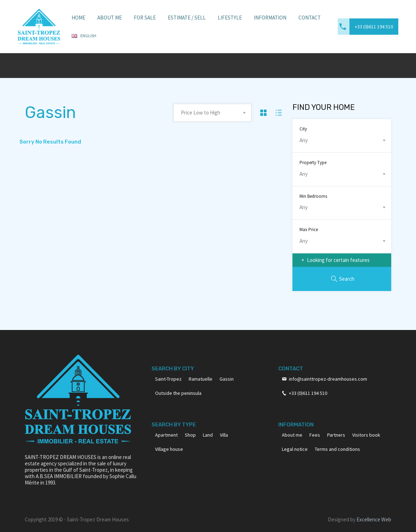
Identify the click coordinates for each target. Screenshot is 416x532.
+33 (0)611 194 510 (374, 27)
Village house (169, 449)
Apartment (166, 435)
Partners (336, 435)
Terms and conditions (337, 449)
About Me (110, 18)
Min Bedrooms (313, 196)
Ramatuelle (201, 379)
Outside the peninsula (178, 393)
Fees (315, 435)
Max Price (309, 229)
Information (270, 18)
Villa (224, 435)
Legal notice (295, 449)
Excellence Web (374, 519)
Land (208, 435)
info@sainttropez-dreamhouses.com (328, 379)
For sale (145, 18)
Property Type (313, 163)
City (303, 129)
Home (78, 18)
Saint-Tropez (168, 379)
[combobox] (212, 113)
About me (292, 435)
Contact (310, 18)
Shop (190, 435)
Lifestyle (230, 18)
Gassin (227, 379)
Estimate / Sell (187, 18)
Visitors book (366, 435)
